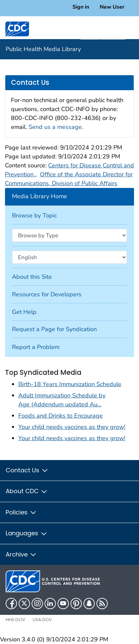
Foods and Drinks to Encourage (61, 416)
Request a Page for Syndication (54, 329)
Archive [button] (21, 554)
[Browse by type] (69, 235)
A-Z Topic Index (106, 37)
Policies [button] (21, 512)
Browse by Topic (34, 215)
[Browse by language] (69, 257)
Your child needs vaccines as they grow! (72, 427)
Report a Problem (36, 347)
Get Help (24, 312)
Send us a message (55, 127)
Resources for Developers (47, 294)
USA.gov (42, 620)
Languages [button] (27, 533)
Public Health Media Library (43, 49)
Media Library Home (40, 196)
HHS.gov (15, 620)
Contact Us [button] (27, 470)
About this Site (32, 277)
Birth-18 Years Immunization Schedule (70, 384)
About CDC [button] (27, 491)
